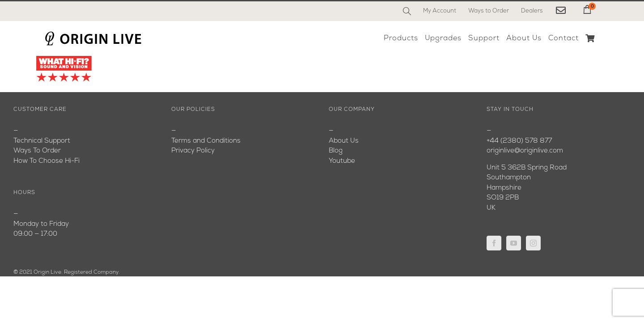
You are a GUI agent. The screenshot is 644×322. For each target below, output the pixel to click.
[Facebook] (494, 243)
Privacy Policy (193, 151)
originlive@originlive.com (525, 151)
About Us (344, 141)
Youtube (342, 161)
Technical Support (42, 141)
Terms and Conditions (206, 141)
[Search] (407, 11)
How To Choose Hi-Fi (47, 161)
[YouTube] (514, 243)
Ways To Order (37, 151)
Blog (336, 151)
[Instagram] (533, 243)
